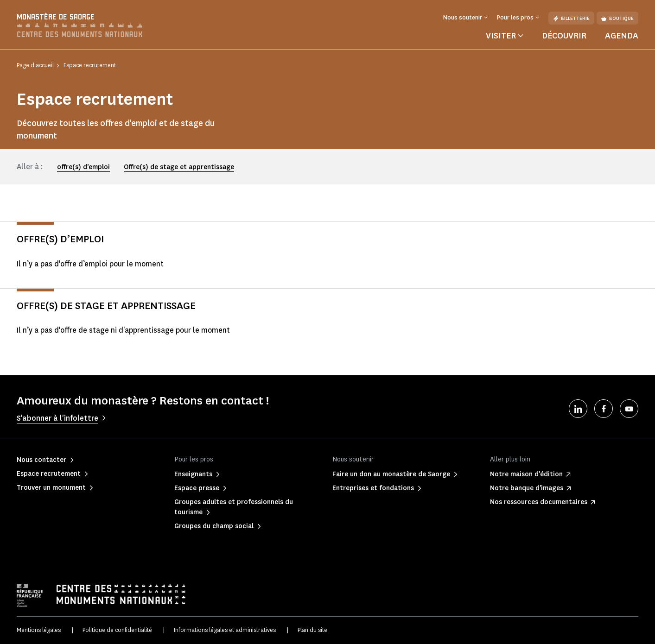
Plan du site (312, 630)
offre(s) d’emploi (83, 167)
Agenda (622, 36)
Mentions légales (39, 630)
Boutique (617, 18)
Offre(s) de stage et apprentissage (179, 167)
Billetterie (571, 18)
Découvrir (564, 36)
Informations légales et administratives (225, 630)
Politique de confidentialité (117, 630)
